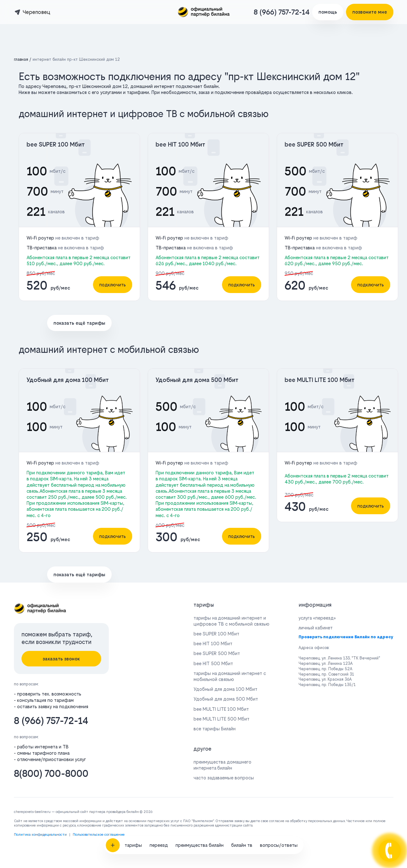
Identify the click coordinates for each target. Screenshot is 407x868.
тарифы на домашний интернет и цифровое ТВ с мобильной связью (231, 621)
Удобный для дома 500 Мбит (197, 380)
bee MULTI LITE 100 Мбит (320, 380)
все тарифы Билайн (215, 729)
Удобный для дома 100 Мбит (68, 380)
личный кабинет (316, 628)
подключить (113, 285)
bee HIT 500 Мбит (213, 663)
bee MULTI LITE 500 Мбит (222, 719)
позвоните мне (370, 12)
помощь (328, 12)
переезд (159, 700)
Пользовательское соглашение (99, 835)
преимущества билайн (200, 700)
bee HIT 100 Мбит (180, 144)
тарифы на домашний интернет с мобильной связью (230, 676)
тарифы (133, 700)
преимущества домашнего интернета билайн (222, 765)
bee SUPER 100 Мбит (56, 144)
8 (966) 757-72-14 (282, 12)
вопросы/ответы (279, 700)
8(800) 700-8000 (51, 774)
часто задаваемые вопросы (224, 778)
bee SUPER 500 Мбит (314, 144)
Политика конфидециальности (40, 835)
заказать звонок (61, 659)
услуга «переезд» (317, 618)
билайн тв (242, 700)
